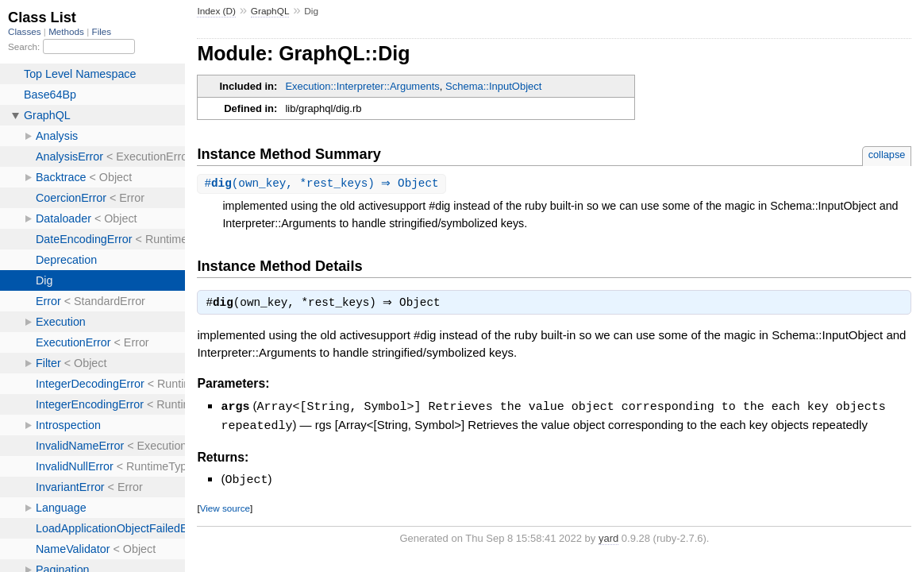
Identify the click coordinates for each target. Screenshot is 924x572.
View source (225, 508)
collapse (887, 155)
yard (608, 538)
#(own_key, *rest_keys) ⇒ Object (323, 184)
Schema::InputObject (493, 86)
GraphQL (270, 11)
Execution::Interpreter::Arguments (362, 86)
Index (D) (216, 11)
